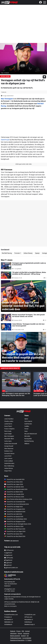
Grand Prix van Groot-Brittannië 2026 (17, 504)
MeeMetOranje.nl (30, 624)
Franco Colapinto (9, 429)
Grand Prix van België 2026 (13, 507)
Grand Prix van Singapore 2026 (15, 522)
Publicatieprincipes (16, 638)
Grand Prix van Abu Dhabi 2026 (15, 536)
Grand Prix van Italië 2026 (13, 514)
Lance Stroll (8, 456)
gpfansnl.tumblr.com (11, 568)
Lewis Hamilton (9, 419)
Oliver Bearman (9, 449)
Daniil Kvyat (5, 140)
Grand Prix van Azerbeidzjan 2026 (16, 519)
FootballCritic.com (30, 615)
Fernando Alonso (9, 453)
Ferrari (26, 429)
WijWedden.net (9, 622)
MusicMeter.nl (29, 620)
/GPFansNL (9, 558)
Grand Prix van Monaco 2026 (14, 497)
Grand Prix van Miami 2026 (14, 492)
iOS (28, 636)
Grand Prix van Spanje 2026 (14, 517)
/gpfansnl (8, 563)
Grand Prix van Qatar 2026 (13, 534)
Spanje (37, 253)
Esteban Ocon (8, 451)
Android (23, 636)
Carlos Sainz (8, 441)
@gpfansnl (8, 555)
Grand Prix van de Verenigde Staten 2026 (18, 524)
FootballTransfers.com (11, 615)
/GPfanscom (9, 550)
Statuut (20, 633)
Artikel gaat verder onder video (24, 164)
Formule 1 (18, 253)
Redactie (13, 631)
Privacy (18, 631)
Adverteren (13, 633)
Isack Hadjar (8, 434)
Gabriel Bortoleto (9, 463)
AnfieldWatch (8, 624)
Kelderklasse (28, 622)
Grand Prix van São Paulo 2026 (15, 529)
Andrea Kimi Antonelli (11, 444)
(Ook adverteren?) (14, 541)
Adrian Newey (28, 253)
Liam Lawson (8, 458)
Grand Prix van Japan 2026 (14, 484)
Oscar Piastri (8, 426)
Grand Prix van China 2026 (13, 482)
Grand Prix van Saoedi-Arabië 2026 (16, 489)
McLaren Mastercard (31, 434)
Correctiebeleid (27, 638)
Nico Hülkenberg (9, 466)
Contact (27, 631)
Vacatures (26, 633)
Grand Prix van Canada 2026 (14, 494)
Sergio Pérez (8, 471)
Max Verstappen (7, 99)
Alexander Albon (9, 439)
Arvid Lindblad (9, 461)
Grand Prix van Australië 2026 (14, 479)
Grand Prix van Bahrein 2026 (14, 487)
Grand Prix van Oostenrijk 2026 (15, 502)
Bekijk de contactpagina (10, 606)
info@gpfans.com (10, 589)
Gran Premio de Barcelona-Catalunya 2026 (18, 499)
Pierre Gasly (8, 431)
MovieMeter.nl (8, 620)
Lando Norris (8, 424)
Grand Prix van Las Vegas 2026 (15, 531)
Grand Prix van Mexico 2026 (14, 526)
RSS (23, 631)
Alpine (26, 419)
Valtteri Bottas (9, 468)
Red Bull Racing (5, 76)
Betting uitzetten (15, 636)
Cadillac (27, 426)
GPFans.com (28, 617)
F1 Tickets (28, 640)
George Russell (9, 446)
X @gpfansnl (8, 553)
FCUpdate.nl (8, 617)
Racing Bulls (28, 439)
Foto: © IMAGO (5, 73)
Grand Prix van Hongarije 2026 (15, 509)
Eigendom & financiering (17, 640)
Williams (27, 444)
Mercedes (27, 436)
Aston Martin (28, 421)
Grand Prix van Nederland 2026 (15, 512)
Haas (26, 431)
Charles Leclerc (9, 421)
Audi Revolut (28, 424)
